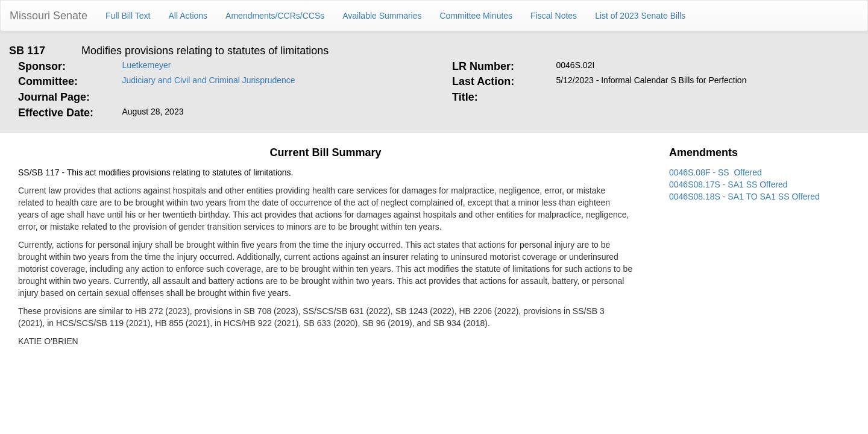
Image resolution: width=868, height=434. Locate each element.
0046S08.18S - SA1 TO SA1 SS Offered (744, 197)
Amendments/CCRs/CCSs (275, 16)
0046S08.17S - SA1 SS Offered (728, 184)
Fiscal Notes (554, 16)
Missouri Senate (49, 16)
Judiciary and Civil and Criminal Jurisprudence (209, 80)
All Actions (188, 16)
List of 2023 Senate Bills (640, 16)
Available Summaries (382, 16)
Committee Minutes (476, 16)
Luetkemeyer (147, 65)
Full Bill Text (128, 16)
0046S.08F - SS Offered (715, 172)
